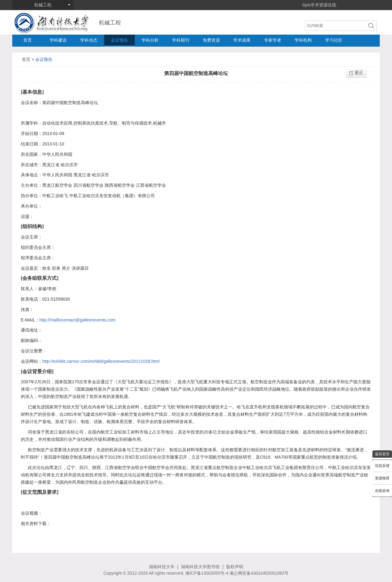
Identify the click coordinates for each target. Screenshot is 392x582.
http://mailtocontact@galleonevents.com (77, 320)
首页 (28, 40)
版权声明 (235, 567)
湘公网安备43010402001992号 (259, 573)
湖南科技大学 (162, 567)
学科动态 (89, 40)
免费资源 (211, 40)
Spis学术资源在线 (319, 5)
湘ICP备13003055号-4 (207, 573)
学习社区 (334, 40)
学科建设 (58, 40)
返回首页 (382, 454)
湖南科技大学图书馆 (200, 567)
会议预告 (119, 40)
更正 (359, 73)
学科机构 (303, 40)
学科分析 (150, 40)
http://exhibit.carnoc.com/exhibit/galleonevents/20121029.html (101, 361)
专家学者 (273, 40)
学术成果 (242, 40)
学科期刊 (181, 40)
